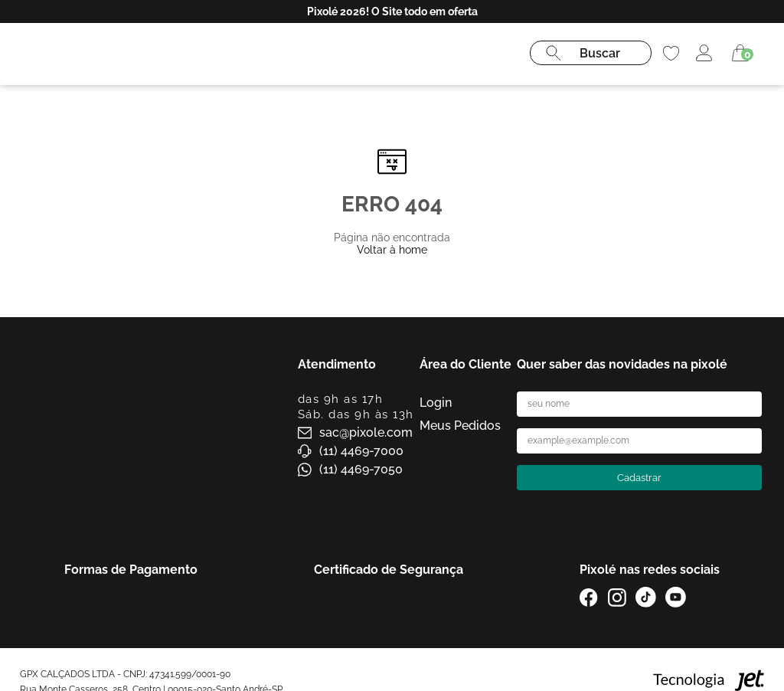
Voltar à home (392, 250)
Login (436, 403)
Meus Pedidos (460, 426)
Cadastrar (639, 478)
